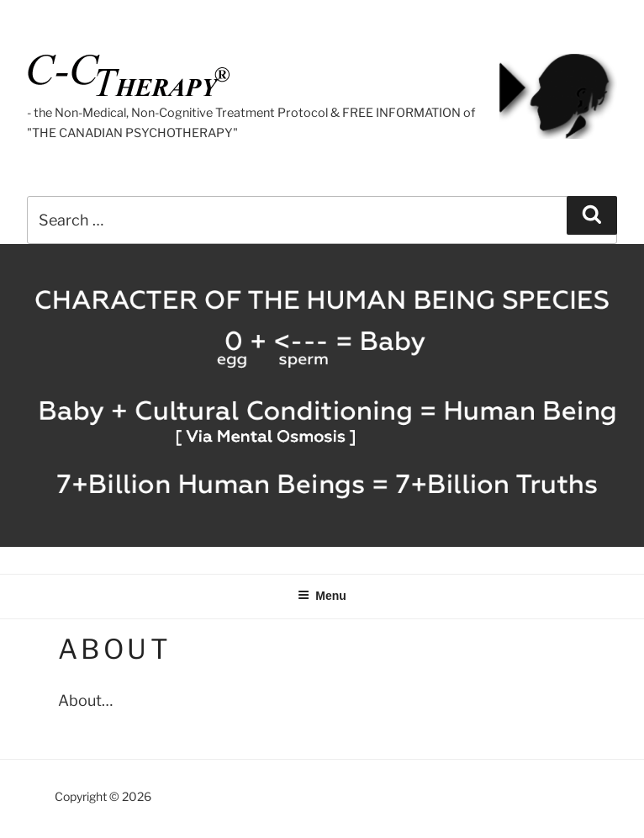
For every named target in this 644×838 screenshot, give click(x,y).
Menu (322, 596)
